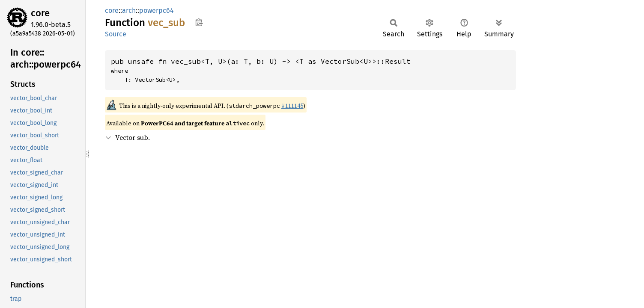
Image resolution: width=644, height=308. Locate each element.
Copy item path (199, 22)
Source (116, 34)
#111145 (292, 106)
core (40, 13)
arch (129, 10)
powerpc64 (157, 10)
